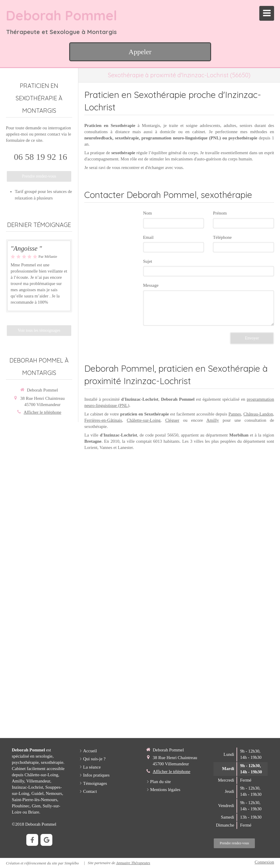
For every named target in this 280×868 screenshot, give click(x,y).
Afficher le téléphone (42, 412)
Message (151, 285)
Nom (148, 213)
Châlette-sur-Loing (144, 420)
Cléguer (172, 420)
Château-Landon (258, 414)
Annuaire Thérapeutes (133, 863)
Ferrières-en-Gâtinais (103, 420)
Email (148, 237)
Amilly (213, 420)
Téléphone (222, 237)
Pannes (235, 414)
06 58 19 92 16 (41, 157)
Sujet (148, 261)
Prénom (220, 213)
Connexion (264, 862)
